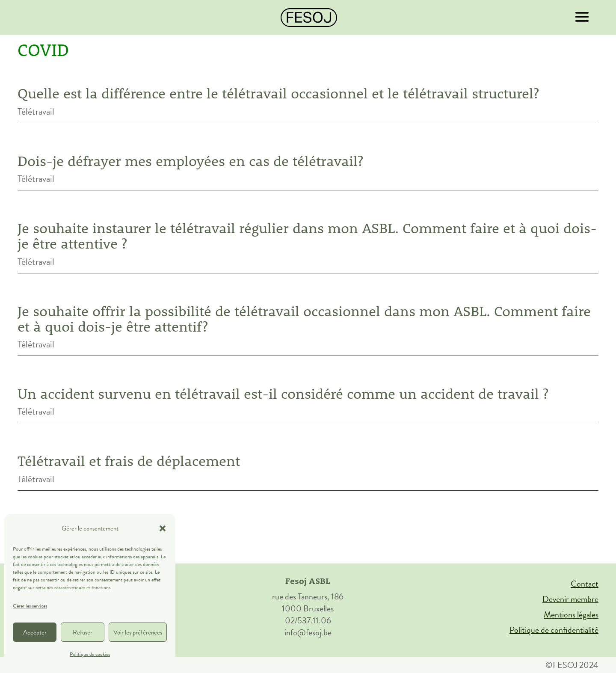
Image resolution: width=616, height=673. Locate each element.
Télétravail (36, 111)
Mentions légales (571, 614)
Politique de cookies (90, 654)
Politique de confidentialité (554, 630)
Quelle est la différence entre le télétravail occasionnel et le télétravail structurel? (278, 93)
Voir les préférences (138, 632)
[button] (163, 528)
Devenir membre (570, 599)
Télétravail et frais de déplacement (129, 461)
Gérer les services (30, 606)
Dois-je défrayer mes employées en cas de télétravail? (190, 161)
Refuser (83, 632)
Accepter (35, 632)
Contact (585, 584)
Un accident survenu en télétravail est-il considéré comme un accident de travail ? (283, 394)
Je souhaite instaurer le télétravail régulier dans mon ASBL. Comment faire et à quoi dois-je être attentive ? (307, 236)
